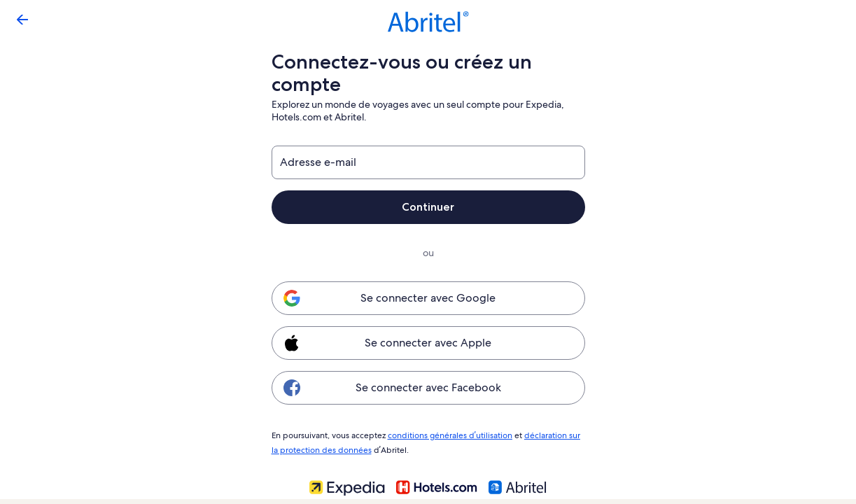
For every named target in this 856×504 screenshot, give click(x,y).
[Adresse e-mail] (428, 162)
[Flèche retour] (22, 20)
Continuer (428, 207)
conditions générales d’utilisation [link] (448, 435)
